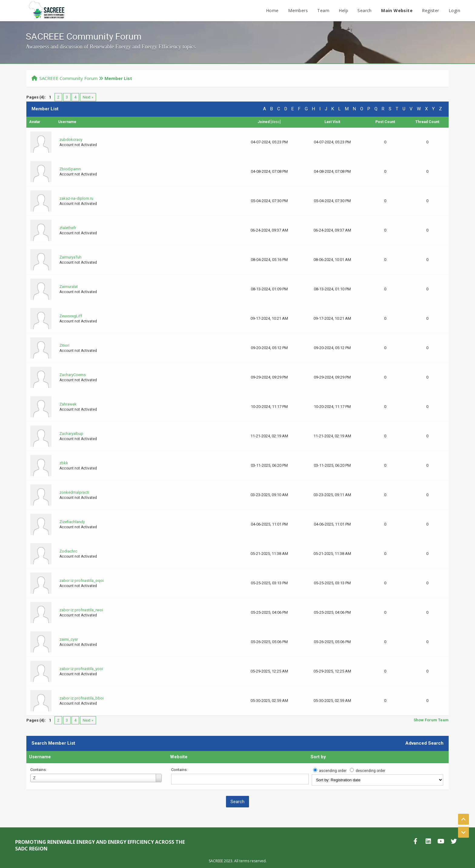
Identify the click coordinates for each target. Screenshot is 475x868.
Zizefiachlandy (72, 522)
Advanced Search (424, 743)
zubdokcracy (71, 140)
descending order (370, 771)
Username (40, 757)
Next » (88, 97)
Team (323, 10)
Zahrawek (68, 404)
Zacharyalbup (71, 434)
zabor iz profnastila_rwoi (81, 610)
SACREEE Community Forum (68, 78)
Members (298, 10)
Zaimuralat (69, 287)
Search (364, 10)
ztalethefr (68, 228)
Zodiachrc (68, 551)
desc (276, 122)
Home (272, 10)
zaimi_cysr (69, 639)
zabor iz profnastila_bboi (81, 698)
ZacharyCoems (73, 375)
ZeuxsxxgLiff (71, 316)
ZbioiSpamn (70, 169)
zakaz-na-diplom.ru (76, 198)
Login (454, 10)
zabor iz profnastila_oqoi (81, 581)
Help (343, 10)
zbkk (64, 463)
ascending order (333, 771)
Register (430, 10)
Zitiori (64, 345)
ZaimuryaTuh (70, 257)
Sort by (318, 757)
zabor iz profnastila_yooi (81, 669)
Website (179, 757)
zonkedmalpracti (74, 492)
